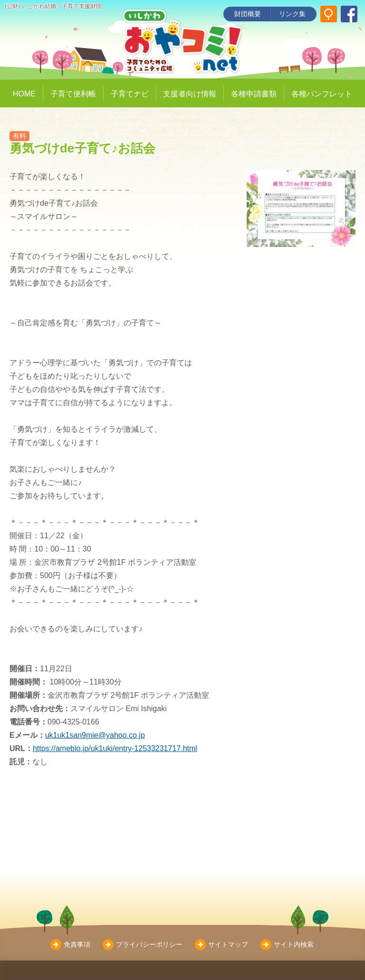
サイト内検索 (294, 944)
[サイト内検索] (329, 14)
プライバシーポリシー (149, 944)
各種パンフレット (322, 94)
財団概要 (248, 14)
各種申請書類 (254, 94)
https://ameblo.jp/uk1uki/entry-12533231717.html (115, 748)
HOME (24, 94)
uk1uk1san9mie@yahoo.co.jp (95, 735)
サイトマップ (228, 944)
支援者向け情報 (190, 94)
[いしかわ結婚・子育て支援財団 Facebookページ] (349, 14)
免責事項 (77, 944)
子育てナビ (130, 94)
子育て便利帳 (73, 94)
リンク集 (292, 14)
